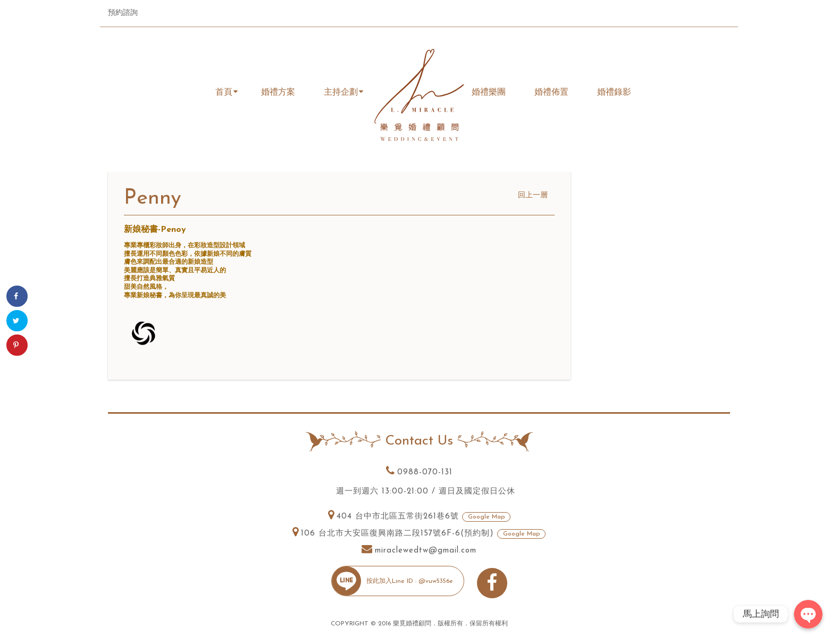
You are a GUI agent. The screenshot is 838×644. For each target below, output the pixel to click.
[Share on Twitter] (17, 321)
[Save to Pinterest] (17, 345)
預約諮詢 (123, 13)
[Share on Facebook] (17, 296)
